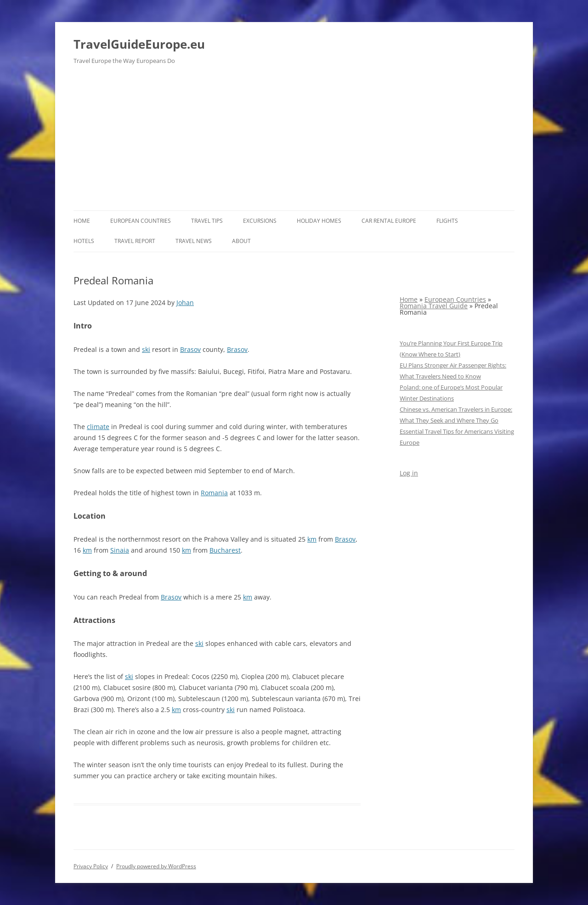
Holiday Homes (319, 221)
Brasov (190, 349)
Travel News (194, 241)
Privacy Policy (91, 866)
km (312, 539)
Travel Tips (207, 221)
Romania (214, 493)
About (241, 241)
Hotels (84, 241)
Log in (409, 473)
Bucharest (225, 550)
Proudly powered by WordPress (156, 866)
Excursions (260, 221)
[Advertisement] (294, 141)
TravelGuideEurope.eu (139, 44)
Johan (185, 303)
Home (82, 221)
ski (146, 349)
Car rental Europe (389, 221)
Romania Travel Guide (434, 306)
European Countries (141, 221)
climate (98, 427)
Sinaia (120, 550)
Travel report (135, 241)
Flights (447, 221)
